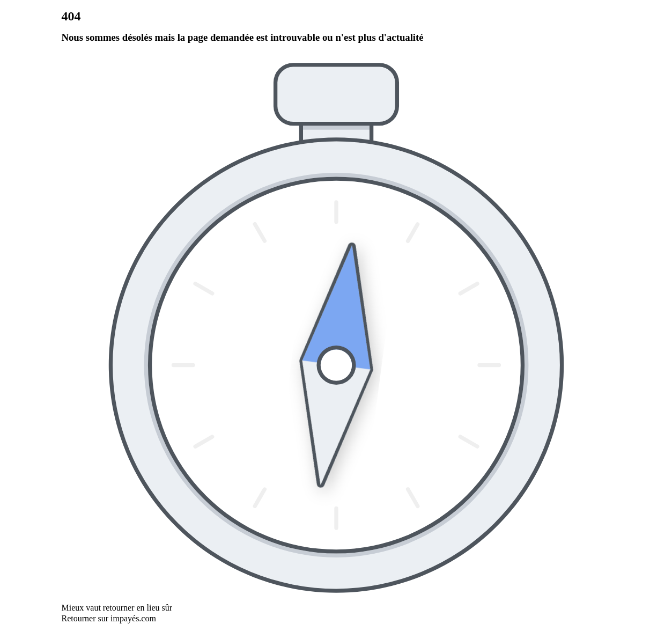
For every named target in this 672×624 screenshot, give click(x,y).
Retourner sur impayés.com (109, 618)
